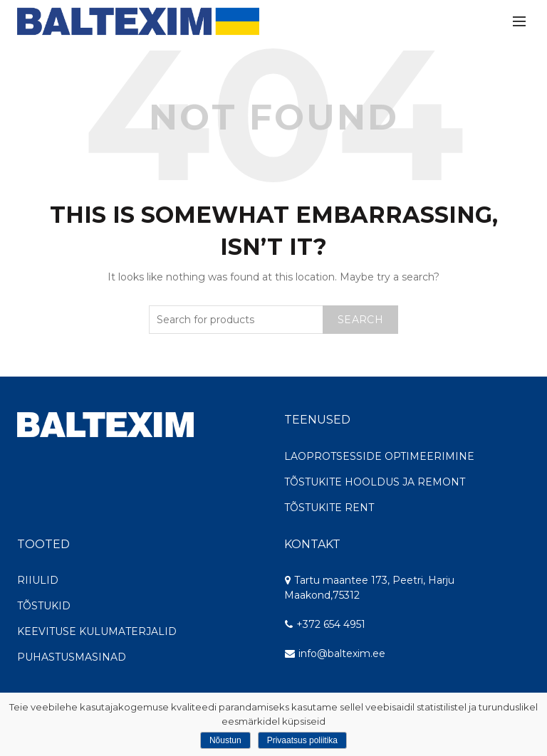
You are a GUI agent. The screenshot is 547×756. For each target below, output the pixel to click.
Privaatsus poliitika (302, 740)
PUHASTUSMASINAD (72, 657)
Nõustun (225, 740)
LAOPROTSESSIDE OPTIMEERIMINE (379, 456)
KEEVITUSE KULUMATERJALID (97, 631)
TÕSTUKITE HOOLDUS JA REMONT (375, 482)
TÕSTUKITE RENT (329, 508)
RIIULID (38, 580)
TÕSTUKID (44, 606)
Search (360, 320)
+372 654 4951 (325, 624)
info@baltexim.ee (342, 653)
